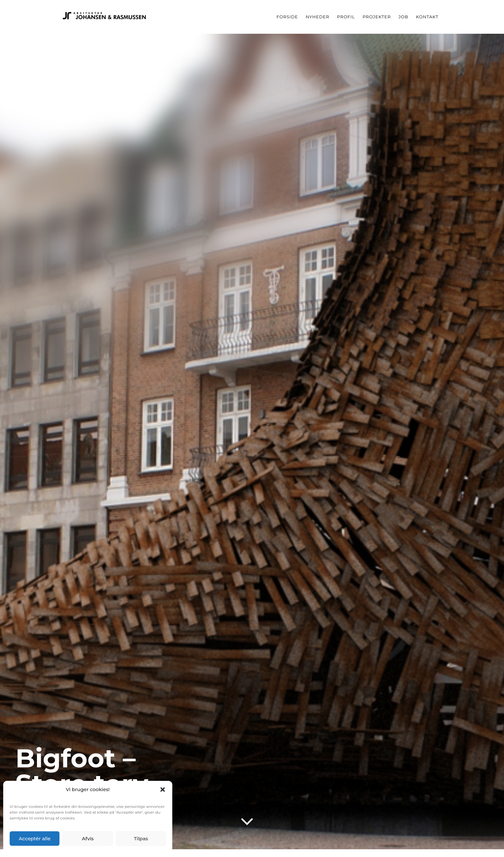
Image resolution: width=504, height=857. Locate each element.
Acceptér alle (35, 839)
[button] (163, 790)
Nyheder (318, 17)
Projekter (377, 17)
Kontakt (427, 17)
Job (403, 17)
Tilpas (141, 839)
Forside (287, 17)
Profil (346, 17)
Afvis (88, 839)
